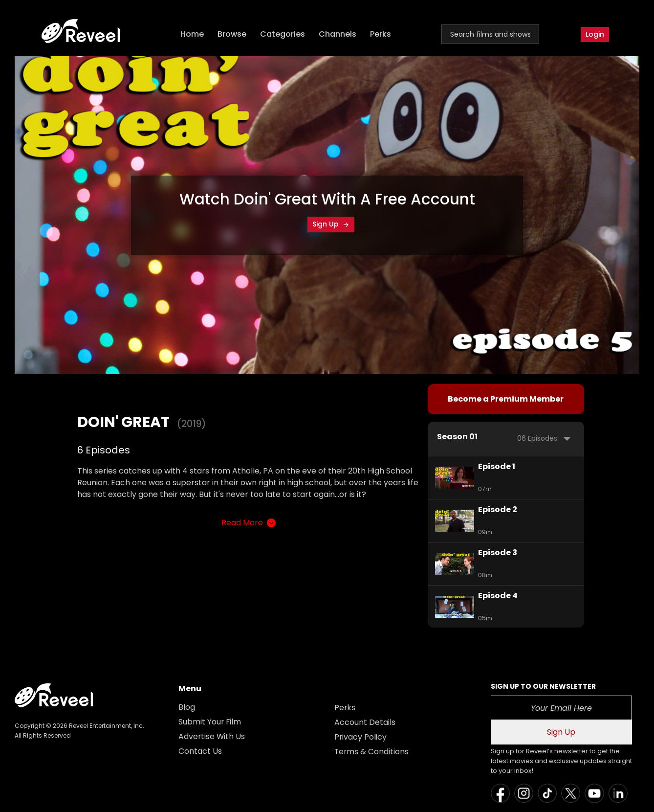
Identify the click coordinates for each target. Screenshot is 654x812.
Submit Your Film (210, 722)
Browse (233, 34)
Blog (187, 707)
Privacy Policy (361, 737)
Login (595, 34)
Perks (381, 34)
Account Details (365, 722)
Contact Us (200, 751)
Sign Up (331, 224)
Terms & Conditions (372, 752)
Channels (338, 34)
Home (193, 34)
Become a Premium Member (506, 399)
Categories (283, 34)
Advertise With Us (212, 736)
